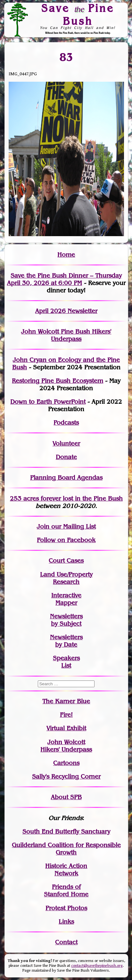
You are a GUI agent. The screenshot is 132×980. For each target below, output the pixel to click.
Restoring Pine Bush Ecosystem (58, 381)
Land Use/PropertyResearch (66, 578)
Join (43, 527)
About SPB (66, 797)
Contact (66, 942)
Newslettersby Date (66, 641)
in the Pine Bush (86, 499)
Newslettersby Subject (66, 620)
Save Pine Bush (78, 14)
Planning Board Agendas (66, 478)
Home (66, 255)
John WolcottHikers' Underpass (66, 746)
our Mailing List (73, 527)
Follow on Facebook (66, 540)
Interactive (66, 595)
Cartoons (66, 763)
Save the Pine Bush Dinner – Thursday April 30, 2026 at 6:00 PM (65, 279)
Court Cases (66, 561)
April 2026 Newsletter (66, 311)
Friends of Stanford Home (66, 891)
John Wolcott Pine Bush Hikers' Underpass (66, 335)
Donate (66, 457)
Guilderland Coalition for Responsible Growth (66, 849)
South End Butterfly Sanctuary (66, 832)
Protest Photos (66, 908)
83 (66, 57)
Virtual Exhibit (66, 728)
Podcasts (66, 423)
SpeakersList (66, 662)
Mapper (66, 603)
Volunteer (66, 444)
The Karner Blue (66, 701)
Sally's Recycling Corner (66, 777)
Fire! (66, 715)
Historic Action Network (66, 870)
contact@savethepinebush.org (97, 966)
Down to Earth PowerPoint (48, 402)
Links (66, 922)
